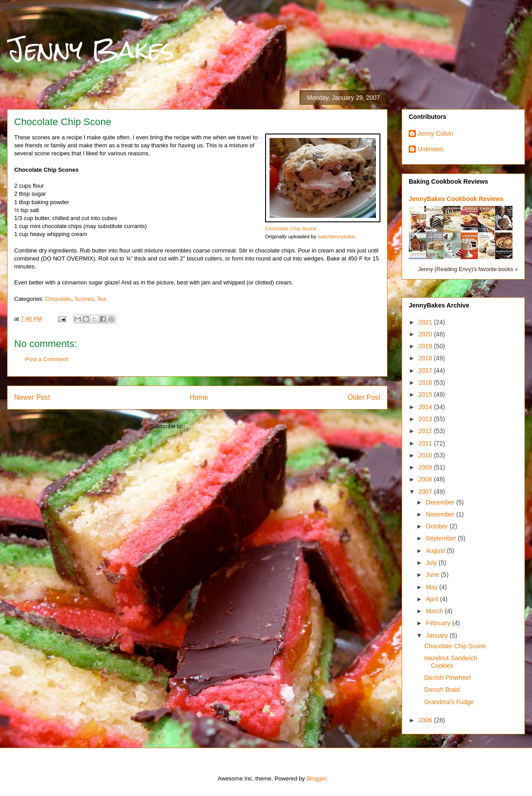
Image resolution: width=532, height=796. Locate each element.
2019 (426, 346)
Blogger (316, 778)
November (441, 514)
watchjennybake (336, 236)
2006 (426, 720)
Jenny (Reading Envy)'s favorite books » (468, 269)
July (432, 563)
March (435, 611)
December (441, 502)
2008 (426, 479)
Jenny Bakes (91, 49)
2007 (426, 492)
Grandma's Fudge (449, 702)
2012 (426, 431)
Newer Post (32, 397)
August (436, 551)
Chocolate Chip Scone (291, 228)
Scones (84, 299)
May (432, 587)
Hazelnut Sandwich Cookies (451, 662)
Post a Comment (47, 359)
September (442, 538)
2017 (426, 370)
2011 (426, 443)
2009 (426, 467)
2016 (426, 382)
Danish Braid (442, 690)
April (433, 599)
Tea (101, 299)
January (438, 635)
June (433, 575)
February (439, 623)
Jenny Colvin (435, 134)
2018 (426, 358)
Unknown (430, 149)
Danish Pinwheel (447, 678)
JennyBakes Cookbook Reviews (456, 199)
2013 (426, 419)
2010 (426, 455)
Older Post (364, 397)
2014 (426, 407)
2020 (426, 334)
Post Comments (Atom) (215, 426)
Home (199, 397)
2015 (426, 394)
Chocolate (58, 299)
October (438, 526)
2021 (426, 322)
